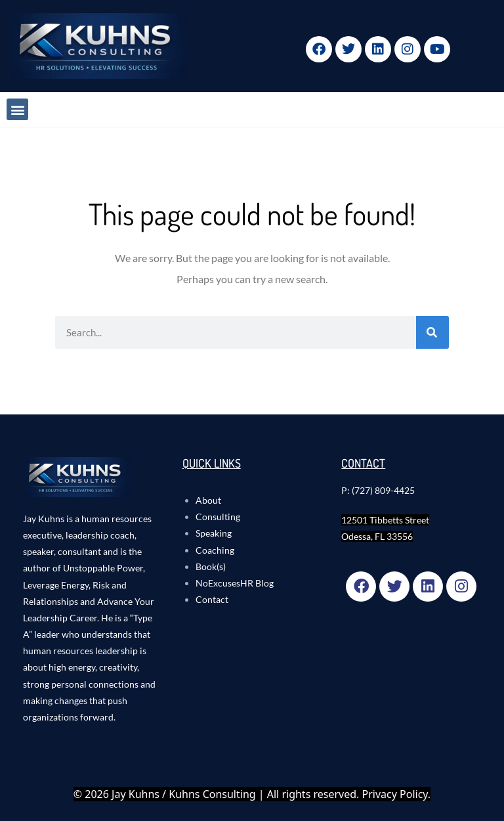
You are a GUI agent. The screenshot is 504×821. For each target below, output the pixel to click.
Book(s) (211, 566)
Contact (212, 599)
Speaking (214, 533)
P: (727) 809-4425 (378, 490)
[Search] (432, 332)
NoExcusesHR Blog (235, 583)
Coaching (215, 550)
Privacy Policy (395, 794)
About (208, 500)
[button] (17, 109)
